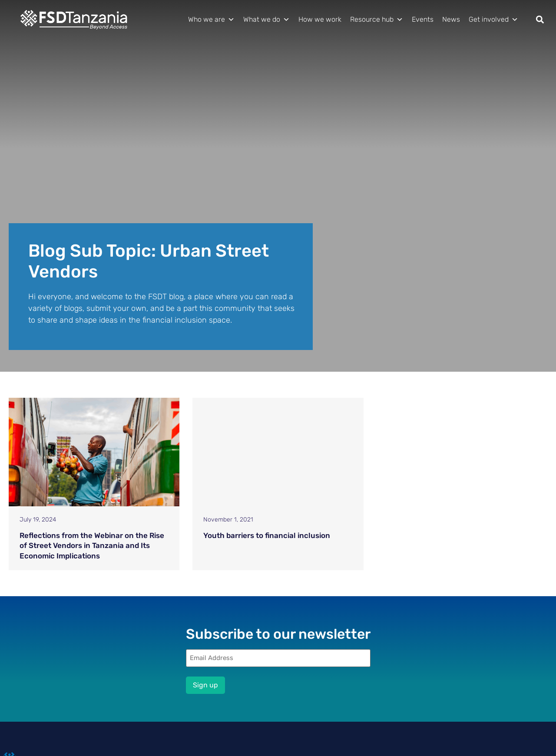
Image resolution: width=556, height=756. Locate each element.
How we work (320, 19)
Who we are (211, 20)
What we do (266, 20)
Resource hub (377, 20)
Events (423, 19)
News (451, 19)
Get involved (493, 20)
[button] (540, 20)
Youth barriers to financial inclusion (267, 535)
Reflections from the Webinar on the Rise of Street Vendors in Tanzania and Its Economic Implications (92, 546)
